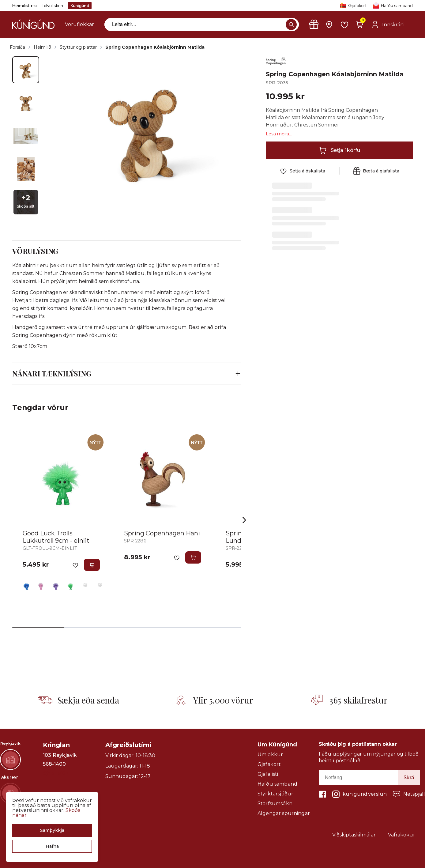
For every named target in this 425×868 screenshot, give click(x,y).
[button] (52, 830)
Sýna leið (56, 773)
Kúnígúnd (80, 6)
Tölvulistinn (52, 6)
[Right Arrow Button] (244, 520)
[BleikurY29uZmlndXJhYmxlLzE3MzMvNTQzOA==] (41, 585)
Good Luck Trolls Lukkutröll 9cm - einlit (56, 537)
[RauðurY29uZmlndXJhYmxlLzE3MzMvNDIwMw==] (100, 585)
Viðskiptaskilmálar (354, 835)
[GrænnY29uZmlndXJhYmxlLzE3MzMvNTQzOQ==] (70, 585)
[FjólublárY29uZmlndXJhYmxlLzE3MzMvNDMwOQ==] (56, 585)
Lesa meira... (279, 134)
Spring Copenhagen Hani (162, 533)
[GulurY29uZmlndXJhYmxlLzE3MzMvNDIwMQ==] (85, 585)
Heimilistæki (24, 6)
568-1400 (54, 764)
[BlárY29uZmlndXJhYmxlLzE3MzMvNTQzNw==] (26, 585)
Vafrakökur (402, 835)
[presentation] (79, 25)
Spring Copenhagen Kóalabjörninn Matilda (155, 47)
